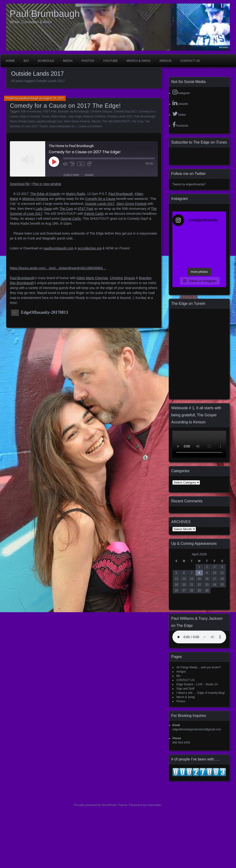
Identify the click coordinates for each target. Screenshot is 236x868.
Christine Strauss (101, 112)
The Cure (138, 121)
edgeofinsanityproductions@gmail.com (197, 729)
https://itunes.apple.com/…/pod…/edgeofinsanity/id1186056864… (58, 268)
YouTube (110, 61)
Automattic (154, 805)
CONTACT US (190, 61)
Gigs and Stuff (185, 689)
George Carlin (71, 219)
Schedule (46, 61)
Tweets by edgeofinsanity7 (189, 184)
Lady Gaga (75, 116)
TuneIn (44, 126)
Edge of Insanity (30, 116)
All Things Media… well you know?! (199, 667)
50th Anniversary (31, 112)
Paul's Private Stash (22, 121)
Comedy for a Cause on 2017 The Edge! (65, 106)
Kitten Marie (59, 116)
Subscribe (71, 175)
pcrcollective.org (90, 248)
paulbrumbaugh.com (50, 121)
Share (89, 175)
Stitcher (96, 121)
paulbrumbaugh (29, 98)
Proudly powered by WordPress (95, 805)
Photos (88, 61)
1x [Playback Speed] (81, 164)
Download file (20, 184)
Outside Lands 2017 (120, 116)
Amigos (166, 61)
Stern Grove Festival (77, 121)
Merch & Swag (139, 61)
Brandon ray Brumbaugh (74, 112)
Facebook (180, 124)
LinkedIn (180, 103)
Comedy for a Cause (100, 199)
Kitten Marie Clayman (92, 278)
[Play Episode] (54, 162)
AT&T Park (50, 112)
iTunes (45, 116)
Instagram (181, 92)
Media (68, 61)
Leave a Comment (90, 126)
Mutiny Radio (76, 194)
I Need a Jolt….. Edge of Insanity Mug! (201, 693)
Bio (26, 61)
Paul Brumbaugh (45, 14)
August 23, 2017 (54, 98)
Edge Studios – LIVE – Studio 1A (197, 684)
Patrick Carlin (94, 214)
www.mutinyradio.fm (62, 126)
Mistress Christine (95, 116)
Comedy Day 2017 (125, 112)
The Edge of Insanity (45, 194)
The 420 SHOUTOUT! (116, 121)
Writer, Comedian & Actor (31, 22)
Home (10, 61)
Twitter (179, 114)
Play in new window (47, 184)
